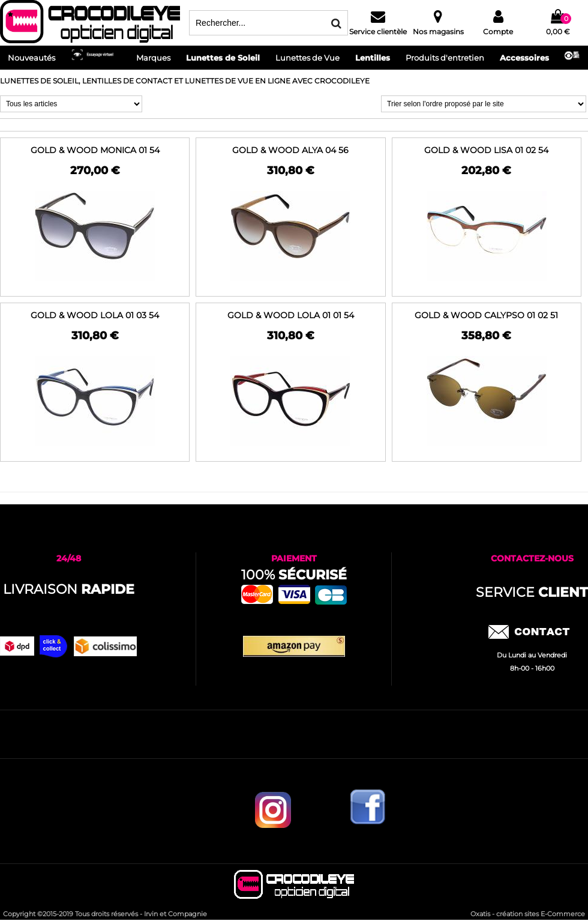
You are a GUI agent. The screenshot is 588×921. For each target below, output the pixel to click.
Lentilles (373, 58)
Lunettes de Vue (307, 58)
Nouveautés (31, 58)
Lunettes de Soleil (223, 58)
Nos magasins (438, 32)
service (532, 592)
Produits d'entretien (445, 58)
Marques (153, 58)
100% (294, 575)
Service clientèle (378, 32)
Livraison (69, 589)
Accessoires (524, 58)
